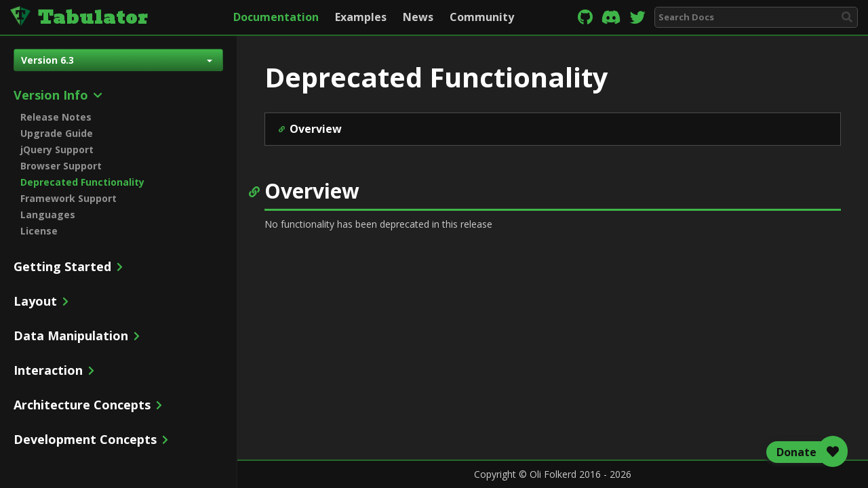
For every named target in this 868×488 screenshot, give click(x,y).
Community (482, 17)
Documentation (276, 17)
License (39, 231)
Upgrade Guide (57, 133)
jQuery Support (57, 149)
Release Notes (56, 117)
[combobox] (756, 17)
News (418, 17)
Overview (316, 129)
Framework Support (68, 198)
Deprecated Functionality (82, 182)
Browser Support (61, 166)
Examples (361, 17)
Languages (48, 215)
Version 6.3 (117, 60)
